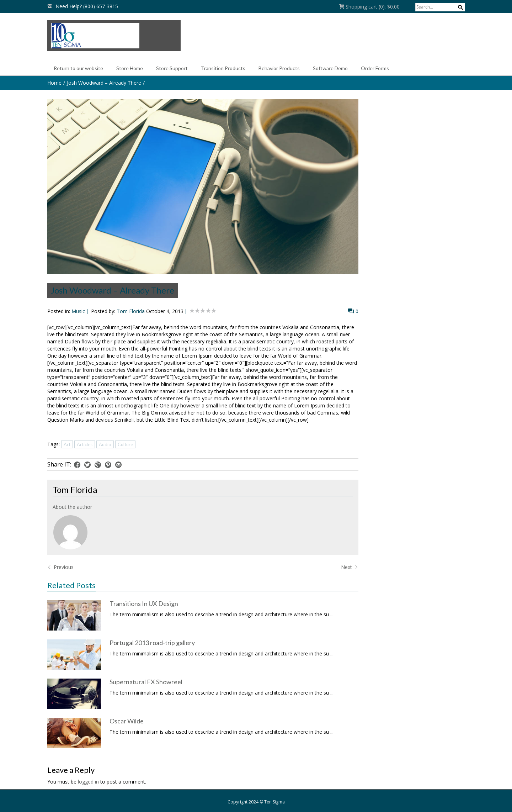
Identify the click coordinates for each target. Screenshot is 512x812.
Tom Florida (131, 311)
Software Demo (330, 68)
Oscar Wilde (127, 721)
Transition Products (223, 68)
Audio (105, 444)
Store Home (130, 68)
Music (78, 311)
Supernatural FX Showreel (146, 682)
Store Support (172, 68)
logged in (88, 782)
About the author (72, 507)
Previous (60, 567)
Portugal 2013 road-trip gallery (152, 643)
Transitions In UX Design (144, 603)
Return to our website (78, 68)
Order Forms (375, 68)
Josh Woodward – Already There (104, 83)
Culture (125, 444)
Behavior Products (279, 68)
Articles (85, 444)
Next (350, 567)
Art (67, 444)
